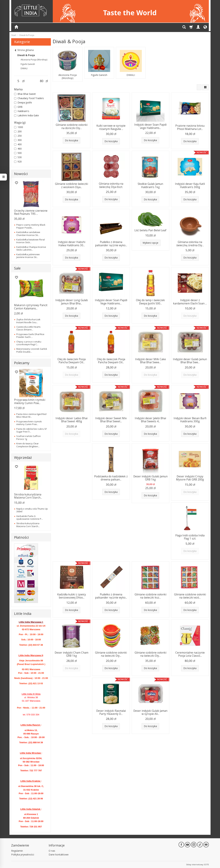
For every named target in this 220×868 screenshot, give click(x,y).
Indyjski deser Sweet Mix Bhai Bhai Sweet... (111, 420)
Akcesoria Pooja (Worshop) (68, 77)
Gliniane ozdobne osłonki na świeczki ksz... (150, 596)
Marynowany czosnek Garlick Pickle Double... (32, 350)
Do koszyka (71, 140)
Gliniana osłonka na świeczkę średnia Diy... (190, 244)
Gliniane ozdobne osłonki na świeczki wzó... (190, 596)
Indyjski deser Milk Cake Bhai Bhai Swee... (150, 361)
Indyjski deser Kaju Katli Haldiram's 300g (190, 185)
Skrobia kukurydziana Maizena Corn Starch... (28, 496)
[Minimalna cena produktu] (18, 81)
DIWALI (131, 75)
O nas (52, 851)
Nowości (21, 174)
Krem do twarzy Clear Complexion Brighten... (28, 445)
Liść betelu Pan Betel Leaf (150, 230)
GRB (18, 107)
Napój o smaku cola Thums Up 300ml (32, 510)
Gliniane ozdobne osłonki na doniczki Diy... (72, 126)
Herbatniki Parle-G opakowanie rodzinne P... (30, 517)
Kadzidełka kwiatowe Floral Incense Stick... (31, 241)
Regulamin (17, 851)
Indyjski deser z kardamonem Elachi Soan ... (190, 302)
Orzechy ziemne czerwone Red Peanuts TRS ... (31, 212)
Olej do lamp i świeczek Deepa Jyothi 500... (150, 302)
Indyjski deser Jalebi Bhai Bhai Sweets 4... (150, 420)
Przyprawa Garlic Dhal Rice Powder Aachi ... (30, 336)
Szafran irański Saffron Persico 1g (29, 437)
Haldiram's (22, 111)
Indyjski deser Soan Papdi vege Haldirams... (150, 126)
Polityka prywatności (23, 854)
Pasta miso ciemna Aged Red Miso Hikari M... (31, 415)
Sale (17, 268)
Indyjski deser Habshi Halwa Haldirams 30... (72, 244)
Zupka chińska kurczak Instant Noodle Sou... (28, 321)
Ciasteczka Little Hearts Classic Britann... (28, 328)
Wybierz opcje (150, 243)
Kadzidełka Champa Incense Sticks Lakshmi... (31, 248)
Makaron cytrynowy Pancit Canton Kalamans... (31, 307)
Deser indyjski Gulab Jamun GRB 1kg (150, 478)
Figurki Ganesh (99, 75)
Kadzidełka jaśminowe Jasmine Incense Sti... (28, 256)
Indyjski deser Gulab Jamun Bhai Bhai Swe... (190, 361)
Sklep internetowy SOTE (197, 864)
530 (18, 157)
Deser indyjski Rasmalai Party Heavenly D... (111, 712)
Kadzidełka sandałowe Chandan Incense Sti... (28, 234)
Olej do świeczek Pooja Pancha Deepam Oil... (71, 361)
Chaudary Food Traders (29, 98)
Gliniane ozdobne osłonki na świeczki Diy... (111, 654)
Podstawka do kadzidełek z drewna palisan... (111, 478)
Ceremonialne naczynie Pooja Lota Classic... (190, 654)
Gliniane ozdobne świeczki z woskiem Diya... (71, 185)
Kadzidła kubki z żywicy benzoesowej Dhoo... (72, 596)
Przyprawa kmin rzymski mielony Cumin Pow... (30, 401)
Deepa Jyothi (23, 102)
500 (18, 153)
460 (18, 149)
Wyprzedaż (23, 457)
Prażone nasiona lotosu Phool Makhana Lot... (190, 127)
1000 (19, 127)
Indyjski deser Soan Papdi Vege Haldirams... (111, 302)
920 (18, 162)
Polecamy (22, 363)
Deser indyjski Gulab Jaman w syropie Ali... (150, 712)
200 (18, 131)
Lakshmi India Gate (26, 115)
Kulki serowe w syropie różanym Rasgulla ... (111, 127)
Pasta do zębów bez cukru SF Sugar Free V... (32, 430)
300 (18, 140)
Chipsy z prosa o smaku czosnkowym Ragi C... (29, 343)
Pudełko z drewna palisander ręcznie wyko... (111, 244)
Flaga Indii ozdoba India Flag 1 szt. (190, 537)
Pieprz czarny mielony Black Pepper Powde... (31, 226)
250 (18, 136)
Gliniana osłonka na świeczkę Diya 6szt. (111, 185)
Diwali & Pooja (26, 55)
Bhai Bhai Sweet (25, 94)
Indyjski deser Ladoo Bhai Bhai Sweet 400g (71, 420)
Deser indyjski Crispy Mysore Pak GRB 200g (190, 478)
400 (18, 144)
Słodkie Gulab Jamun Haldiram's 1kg (150, 185)
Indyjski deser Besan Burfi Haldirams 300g (190, 420)
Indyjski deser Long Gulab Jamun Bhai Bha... (72, 302)
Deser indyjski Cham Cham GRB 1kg (71, 654)
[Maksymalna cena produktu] (42, 81)
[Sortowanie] (199, 87)
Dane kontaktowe (59, 854)
